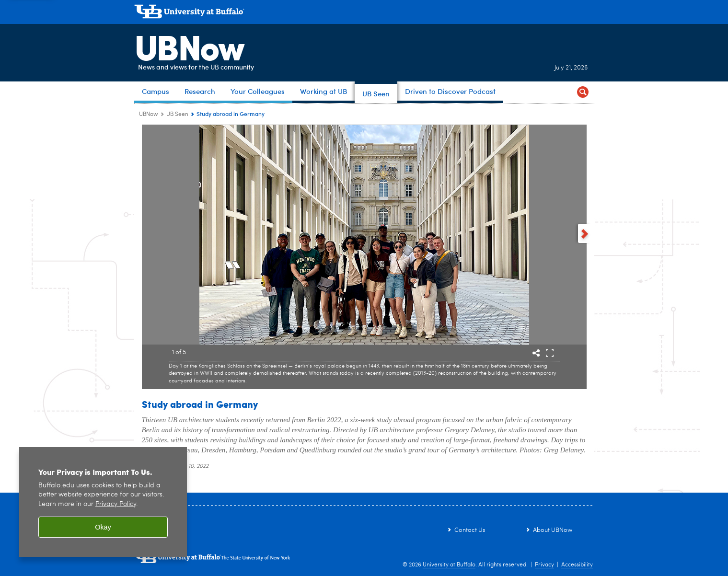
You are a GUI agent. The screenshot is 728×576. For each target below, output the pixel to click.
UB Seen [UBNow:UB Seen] (177, 115)
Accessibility (577, 565)
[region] (103, 502)
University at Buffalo (449, 565)
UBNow (189, 46)
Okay (103, 527)
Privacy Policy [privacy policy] (116, 504)
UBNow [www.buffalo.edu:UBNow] (149, 115)
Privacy (544, 565)
